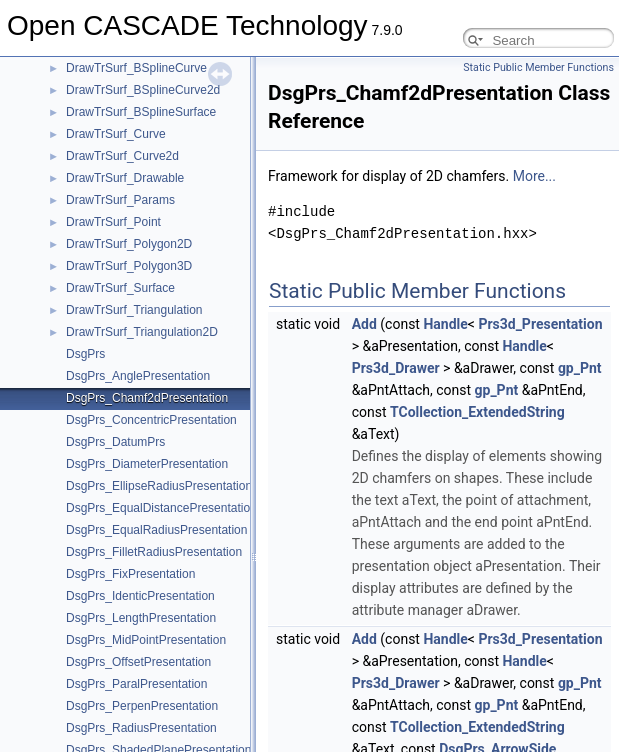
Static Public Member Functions (538, 67)
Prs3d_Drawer (396, 368)
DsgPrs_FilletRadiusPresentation (154, 552)
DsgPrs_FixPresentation (130, 574)
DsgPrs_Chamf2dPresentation (147, 398)
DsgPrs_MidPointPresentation (146, 640)
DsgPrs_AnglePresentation (138, 376)
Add (364, 324)
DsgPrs (85, 354)
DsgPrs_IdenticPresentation (140, 596)
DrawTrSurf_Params (120, 200)
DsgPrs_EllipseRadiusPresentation (159, 486)
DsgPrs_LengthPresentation (141, 618)
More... (534, 176)
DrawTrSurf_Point (113, 222)
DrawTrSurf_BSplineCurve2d (143, 90)
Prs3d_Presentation (540, 324)
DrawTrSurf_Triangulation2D (142, 332)
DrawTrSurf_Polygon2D (129, 244)
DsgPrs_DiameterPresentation (147, 464)
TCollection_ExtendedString (477, 412)
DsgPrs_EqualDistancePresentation (161, 508)
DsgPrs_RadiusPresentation (141, 728)
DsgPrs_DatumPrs (115, 442)
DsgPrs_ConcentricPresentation (151, 420)
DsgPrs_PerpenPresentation (142, 706)
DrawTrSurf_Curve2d (122, 156)
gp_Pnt (580, 368)
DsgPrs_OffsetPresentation (138, 662)
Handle (445, 324)
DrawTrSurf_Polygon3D (129, 266)
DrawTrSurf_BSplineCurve (136, 68)
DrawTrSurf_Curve (116, 134)
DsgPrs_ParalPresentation (136, 684)
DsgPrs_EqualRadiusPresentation (156, 530)
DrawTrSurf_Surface (120, 288)
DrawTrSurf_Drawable (125, 178)
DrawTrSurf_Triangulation (134, 310)
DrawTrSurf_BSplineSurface (141, 112)
